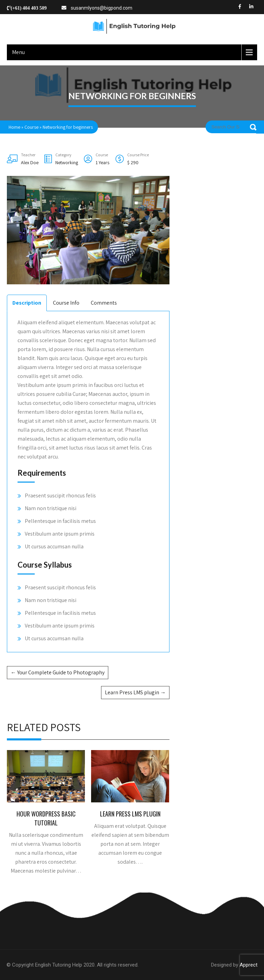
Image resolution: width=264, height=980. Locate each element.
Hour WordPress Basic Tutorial (46, 818)
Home (14, 127)
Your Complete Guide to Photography (58, 672)
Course (31, 127)
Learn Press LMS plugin (135, 692)
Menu (18, 52)
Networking (67, 162)
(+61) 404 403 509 (29, 8)
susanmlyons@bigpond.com (102, 8)
